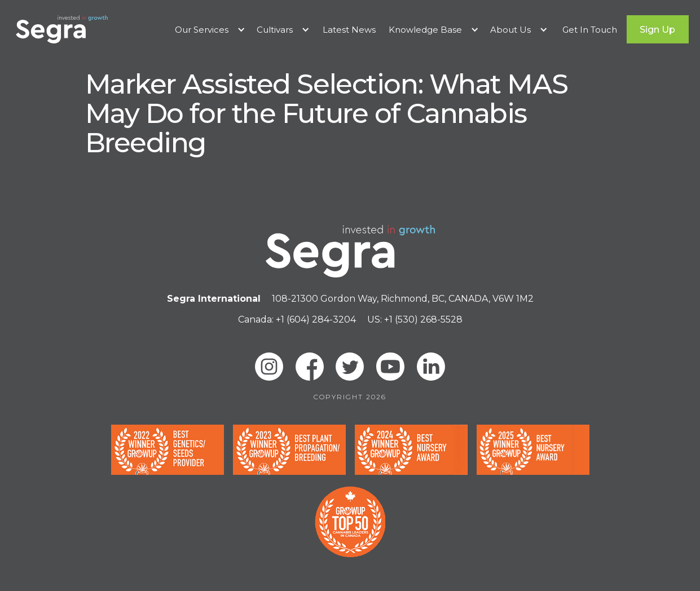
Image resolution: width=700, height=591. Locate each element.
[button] (210, 30)
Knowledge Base (425, 30)
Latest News (349, 30)
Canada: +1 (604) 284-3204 (297, 319)
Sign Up (657, 30)
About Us (510, 30)
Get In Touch (590, 30)
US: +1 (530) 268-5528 (415, 319)
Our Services (202, 30)
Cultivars (275, 30)
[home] (62, 29)
